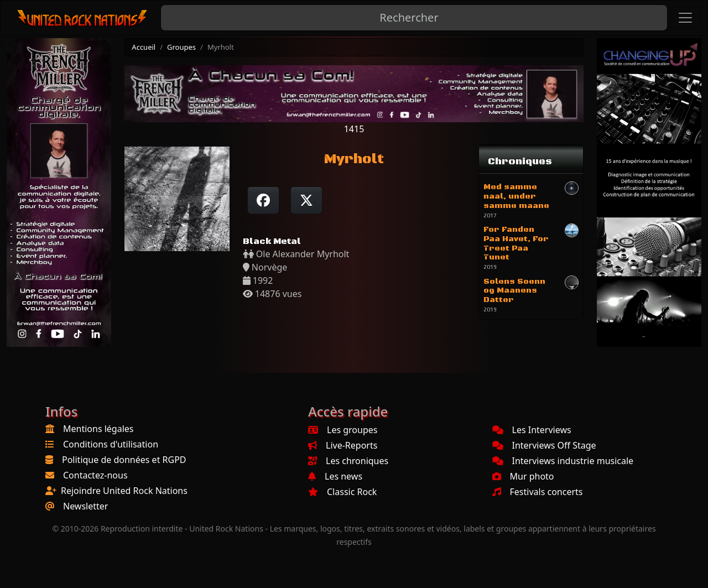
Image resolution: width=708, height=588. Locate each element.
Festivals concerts (538, 492)
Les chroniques (348, 461)
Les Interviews (532, 430)
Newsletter (85, 506)
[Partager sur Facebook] (263, 200)
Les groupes (343, 430)
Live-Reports (343, 445)
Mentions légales (98, 429)
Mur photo (523, 476)
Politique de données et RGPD (124, 460)
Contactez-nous (95, 475)
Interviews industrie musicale (563, 461)
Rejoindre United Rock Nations (124, 491)
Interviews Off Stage (544, 445)
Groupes (181, 47)
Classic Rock (342, 492)
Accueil (144, 47)
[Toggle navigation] (685, 18)
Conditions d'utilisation (111, 444)
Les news (335, 476)
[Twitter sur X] (306, 200)
